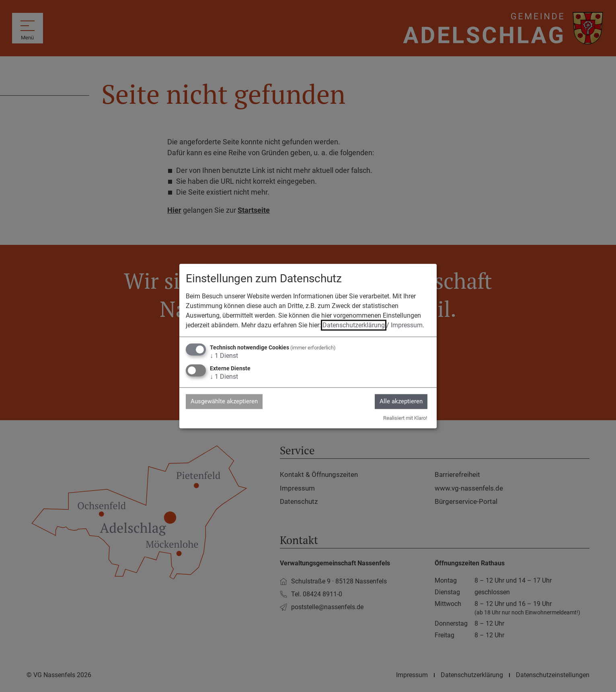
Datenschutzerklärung (354, 325)
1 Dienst (224, 355)
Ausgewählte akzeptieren (227, 401)
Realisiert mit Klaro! (405, 418)
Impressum (407, 325)
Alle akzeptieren (399, 401)
